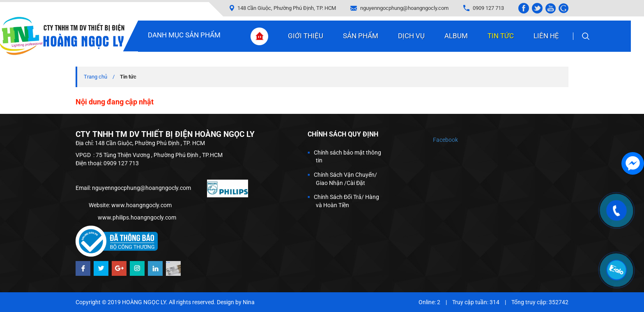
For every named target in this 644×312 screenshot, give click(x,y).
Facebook (445, 140)
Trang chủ (95, 77)
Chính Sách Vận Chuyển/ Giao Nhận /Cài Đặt (345, 179)
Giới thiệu (306, 36)
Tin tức (501, 36)
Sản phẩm (361, 36)
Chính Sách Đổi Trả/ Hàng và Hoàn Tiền (346, 201)
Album (456, 36)
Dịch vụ (411, 36)
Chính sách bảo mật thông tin (347, 157)
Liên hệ (546, 36)
